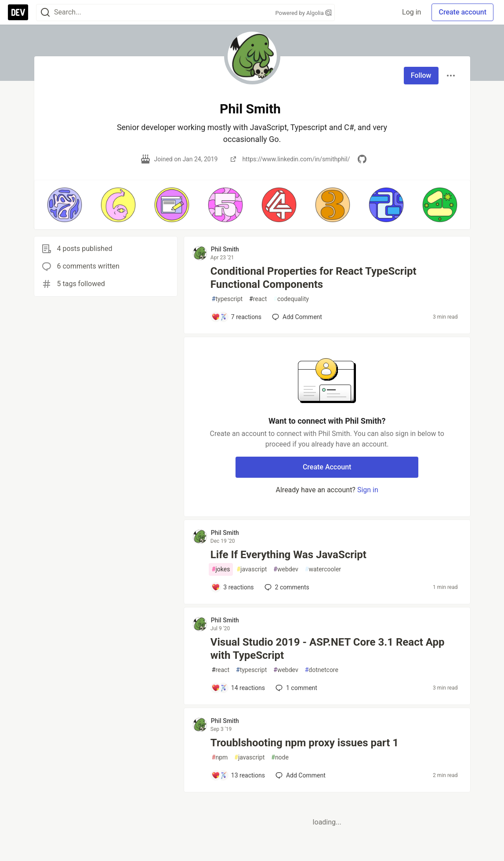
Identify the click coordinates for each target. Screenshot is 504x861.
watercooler (323, 569)
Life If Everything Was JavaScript (288, 555)
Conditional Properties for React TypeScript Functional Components (314, 278)
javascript (252, 569)
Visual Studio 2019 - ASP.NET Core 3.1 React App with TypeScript (328, 649)
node (280, 757)
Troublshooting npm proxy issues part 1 (305, 743)
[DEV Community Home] (18, 12)
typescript (227, 299)
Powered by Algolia (303, 13)
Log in (412, 12)
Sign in (368, 490)
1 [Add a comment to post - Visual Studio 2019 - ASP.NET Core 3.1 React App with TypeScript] (296, 688)
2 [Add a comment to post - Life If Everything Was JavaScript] (286, 587)
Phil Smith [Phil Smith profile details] (225, 249)
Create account (462, 12)
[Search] (45, 13)
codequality (291, 299)
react (258, 299)
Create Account (327, 467)
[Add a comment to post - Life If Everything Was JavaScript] (233, 587)
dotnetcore (322, 670)
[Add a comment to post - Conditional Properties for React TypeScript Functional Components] (236, 317)
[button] (65, 205)
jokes (221, 569)
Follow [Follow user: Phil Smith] (421, 75)
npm (220, 757)
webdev (286, 569)
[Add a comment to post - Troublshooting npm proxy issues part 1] (238, 775)
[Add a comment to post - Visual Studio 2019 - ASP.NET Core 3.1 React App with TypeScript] (238, 688)
